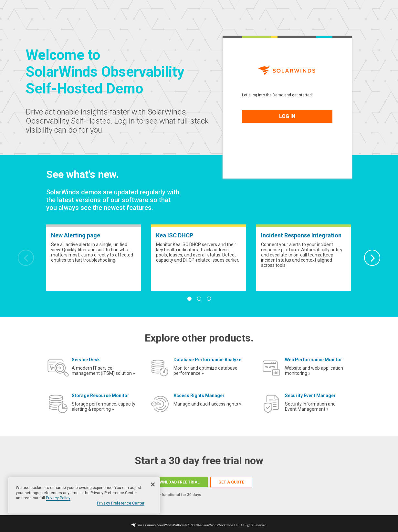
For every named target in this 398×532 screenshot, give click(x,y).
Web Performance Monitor (314, 360)
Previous (26, 258)
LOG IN (287, 116)
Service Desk (86, 360)
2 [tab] (199, 299)
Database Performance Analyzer (208, 360)
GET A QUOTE (231, 482)
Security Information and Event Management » (310, 407)
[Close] (153, 484)
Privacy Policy (58, 498)
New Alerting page (76, 235)
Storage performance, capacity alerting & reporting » (104, 407)
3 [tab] (209, 299)
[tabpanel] (94, 258)
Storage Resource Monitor (100, 396)
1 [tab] (189, 299)
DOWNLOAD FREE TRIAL (177, 482)
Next (372, 258)
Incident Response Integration (301, 235)
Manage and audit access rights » (207, 404)
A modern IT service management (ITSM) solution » (103, 371)
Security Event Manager (310, 396)
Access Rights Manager (199, 396)
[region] (84, 495)
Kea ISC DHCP (175, 235)
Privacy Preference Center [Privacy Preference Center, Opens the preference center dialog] (121, 503)
